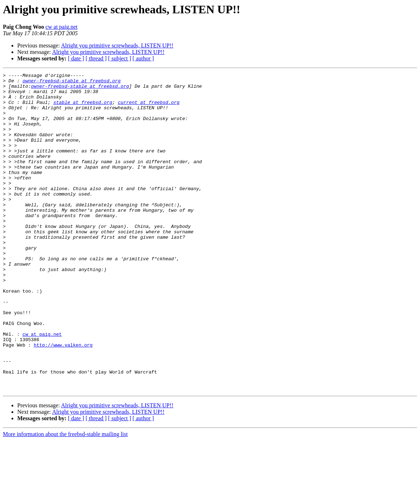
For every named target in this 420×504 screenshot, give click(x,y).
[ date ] (76, 58)
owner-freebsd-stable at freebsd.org (72, 83)
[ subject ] (120, 58)
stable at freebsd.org (83, 109)
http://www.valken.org (63, 400)
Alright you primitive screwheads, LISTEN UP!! (117, 45)
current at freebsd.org (149, 109)
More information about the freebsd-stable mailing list (65, 498)
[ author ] (143, 58)
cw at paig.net (61, 27)
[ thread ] (96, 58)
